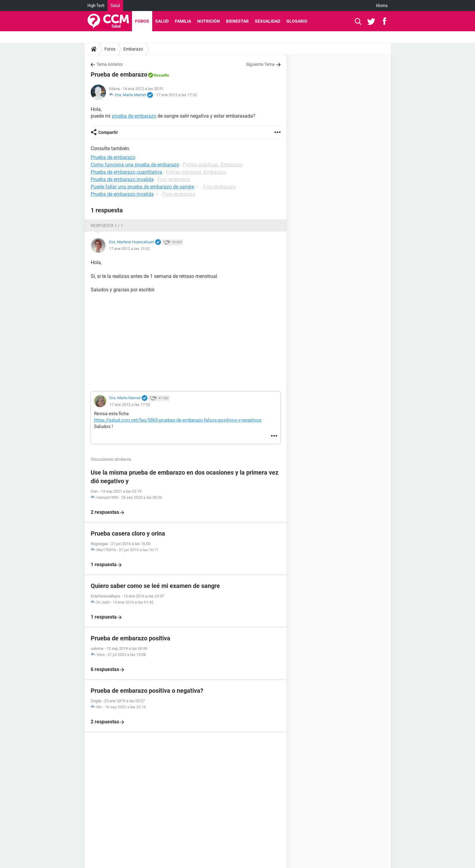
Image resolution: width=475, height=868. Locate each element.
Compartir (108, 132)
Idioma (382, 6)
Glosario (297, 21)
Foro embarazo (174, 179)
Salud (115, 6)
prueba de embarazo (134, 116)
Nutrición (209, 21)
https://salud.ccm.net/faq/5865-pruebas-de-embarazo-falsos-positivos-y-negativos (178, 420)
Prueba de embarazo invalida (122, 179)
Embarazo (133, 49)
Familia (183, 21)
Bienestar (237, 21)
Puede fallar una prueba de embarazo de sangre (142, 187)
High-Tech (96, 6)
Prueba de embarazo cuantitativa (126, 172)
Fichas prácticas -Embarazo (213, 165)
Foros (142, 21)
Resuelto (161, 75)
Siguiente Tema (260, 64)
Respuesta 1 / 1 (107, 226)
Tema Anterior (110, 64)
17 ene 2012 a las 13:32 (129, 249)
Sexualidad (268, 21)
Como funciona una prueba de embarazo (135, 165)
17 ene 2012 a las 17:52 (177, 95)
